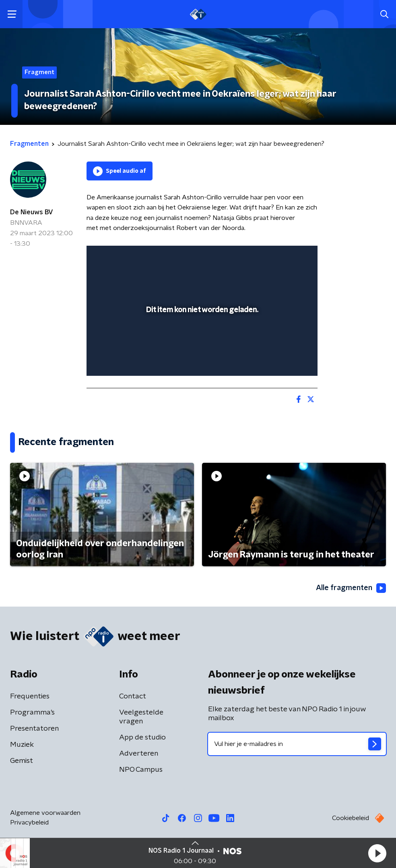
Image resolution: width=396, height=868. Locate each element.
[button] (377, 853)
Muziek (22, 745)
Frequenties (30, 696)
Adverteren (139, 754)
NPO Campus (141, 770)
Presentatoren (34, 729)
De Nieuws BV (32, 212)
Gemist (22, 761)
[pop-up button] (274, 257)
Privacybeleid (29, 822)
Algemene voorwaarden (45, 813)
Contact (133, 696)
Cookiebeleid (351, 818)
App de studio (142, 737)
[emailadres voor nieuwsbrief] (297, 744)
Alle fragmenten (351, 588)
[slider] (201, 361)
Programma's (32, 713)
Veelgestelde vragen (141, 717)
